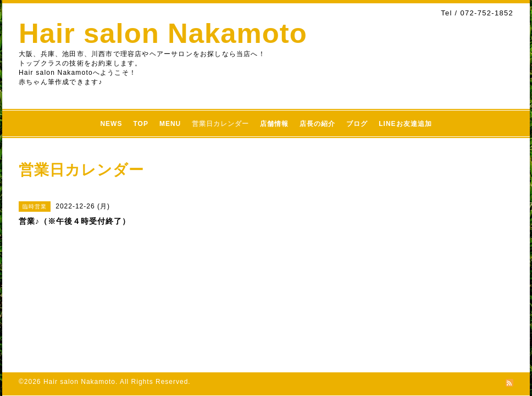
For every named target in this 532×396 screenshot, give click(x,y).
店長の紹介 (317, 124)
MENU (170, 124)
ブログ (357, 124)
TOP (140, 124)
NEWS (111, 124)
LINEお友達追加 (405, 124)
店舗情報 (274, 124)
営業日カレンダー (220, 124)
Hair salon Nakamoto (163, 33)
